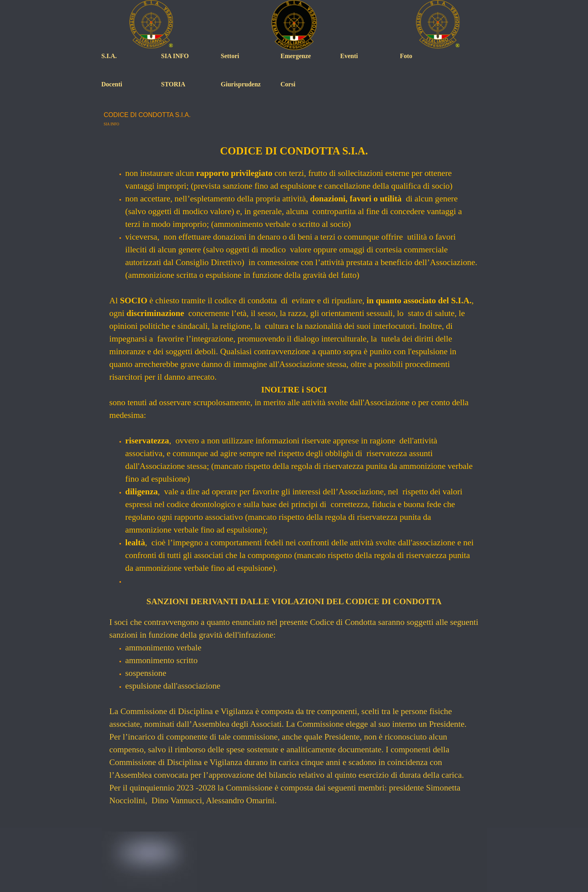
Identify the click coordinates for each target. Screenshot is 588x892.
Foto (406, 56)
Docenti (112, 84)
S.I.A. (109, 56)
